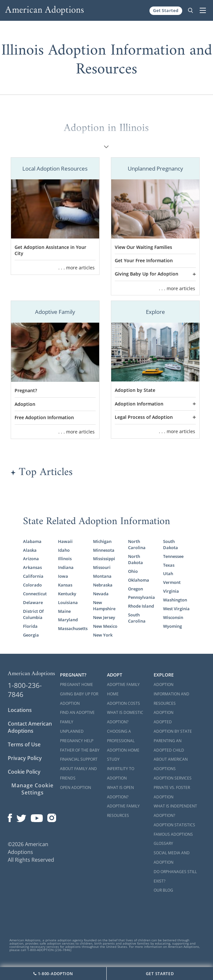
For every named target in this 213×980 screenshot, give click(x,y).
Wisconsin (173, 618)
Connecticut (35, 594)
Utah (168, 574)
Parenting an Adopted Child (169, 745)
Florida (30, 626)
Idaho (64, 550)
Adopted (163, 722)
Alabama (32, 542)
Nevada (101, 594)
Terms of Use (24, 744)
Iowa (63, 576)
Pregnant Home (77, 684)
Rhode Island (141, 606)
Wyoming (172, 626)
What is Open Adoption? (120, 792)
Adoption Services (173, 778)
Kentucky (67, 594)
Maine (64, 611)
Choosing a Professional (121, 736)
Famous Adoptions (173, 834)
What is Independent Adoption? (175, 811)
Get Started (166, 10)
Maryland (68, 620)
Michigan (102, 542)
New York (103, 635)
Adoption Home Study (123, 755)
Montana (102, 576)
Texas (169, 565)
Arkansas (32, 567)
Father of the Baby (80, 750)
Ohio (133, 571)
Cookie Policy (24, 772)
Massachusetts (71, 629)
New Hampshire (104, 606)
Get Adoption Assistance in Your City (50, 250)
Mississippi (104, 559)
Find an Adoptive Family (77, 717)
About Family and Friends (78, 773)
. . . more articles (77, 268)
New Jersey (104, 618)
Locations (20, 710)
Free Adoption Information (44, 418)
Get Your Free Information (144, 261)
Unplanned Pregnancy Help (77, 736)
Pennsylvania (141, 597)
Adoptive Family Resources (123, 811)
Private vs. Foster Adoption (172, 792)
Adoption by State (135, 390)
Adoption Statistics (174, 825)
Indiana (66, 567)
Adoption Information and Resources (172, 694)
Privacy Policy (25, 758)
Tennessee (173, 556)
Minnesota (104, 550)
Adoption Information (139, 404)
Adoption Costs (124, 703)
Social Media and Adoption (172, 857)
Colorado (32, 585)
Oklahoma (139, 580)
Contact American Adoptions (30, 727)
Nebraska (103, 585)
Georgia (31, 635)
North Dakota (136, 560)
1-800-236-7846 (25, 690)
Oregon (136, 589)
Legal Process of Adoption (144, 417)
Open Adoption (76, 787)
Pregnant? (26, 391)
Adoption (25, 404)
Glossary (163, 843)
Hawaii (65, 542)
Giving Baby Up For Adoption (79, 699)
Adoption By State (173, 731)
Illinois (65, 559)
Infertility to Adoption (121, 773)
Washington (175, 600)
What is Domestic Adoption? (125, 717)
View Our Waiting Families (143, 247)
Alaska (30, 550)
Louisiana (68, 603)
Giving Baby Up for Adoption (147, 274)
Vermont (172, 582)
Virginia (171, 591)
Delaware (33, 603)
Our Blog (163, 890)
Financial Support (79, 759)
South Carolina (137, 618)
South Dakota (171, 545)
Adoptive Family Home (123, 689)
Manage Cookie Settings (32, 789)
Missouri (102, 567)
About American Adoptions (171, 764)
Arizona (31, 559)
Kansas (65, 585)
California (33, 576)
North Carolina (137, 545)
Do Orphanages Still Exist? (175, 876)
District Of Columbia (33, 614)
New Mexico (105, 626)
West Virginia (176, 609)
